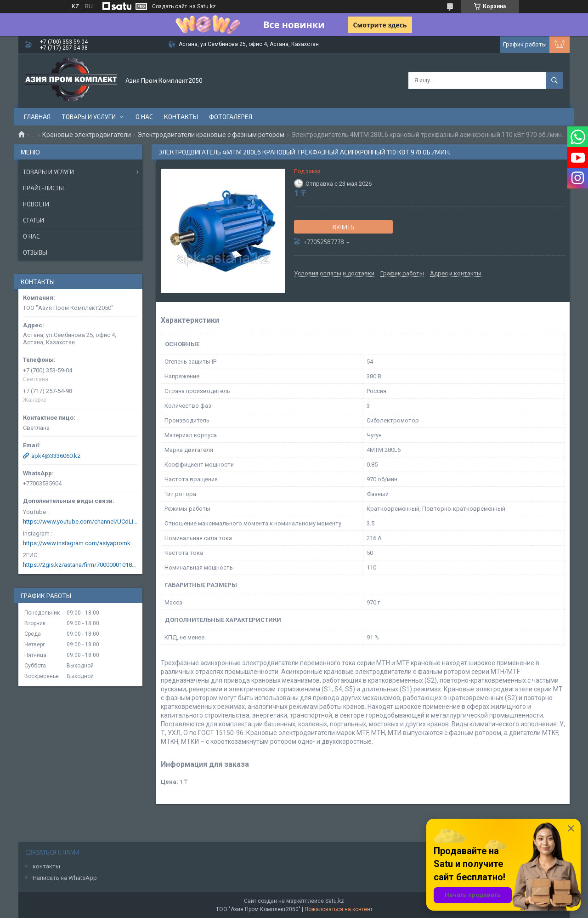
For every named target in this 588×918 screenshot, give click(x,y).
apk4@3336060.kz (56, 456)
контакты (46, 866)
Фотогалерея (231, 117)
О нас (144, 117)
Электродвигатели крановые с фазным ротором (211, 135)
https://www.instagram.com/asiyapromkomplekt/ (80, 543)
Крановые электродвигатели (87, 135)
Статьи (34, 220)
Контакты (181, 117)
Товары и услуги (89, 117)
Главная (37, 117)
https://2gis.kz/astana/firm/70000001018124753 (80, 565)
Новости (36, 204)
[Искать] (554, 80)
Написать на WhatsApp (65, 878)
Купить (343, 227)
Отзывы (35, 252)
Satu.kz (335, 901)
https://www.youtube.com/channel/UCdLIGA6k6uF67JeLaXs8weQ (80, 522)
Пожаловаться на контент (339, 909)
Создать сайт (170, 6)
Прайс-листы (43, 188)
